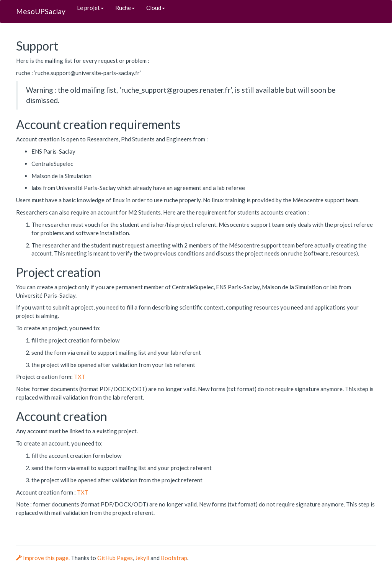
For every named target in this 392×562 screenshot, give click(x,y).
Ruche (125, 8)
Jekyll (142, 558)
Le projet (90, 8)
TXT (80, 377)
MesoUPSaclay (41, 11)
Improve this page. (43, 558)
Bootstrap (174, 558)
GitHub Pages (115, 558)
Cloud (156, 8)
